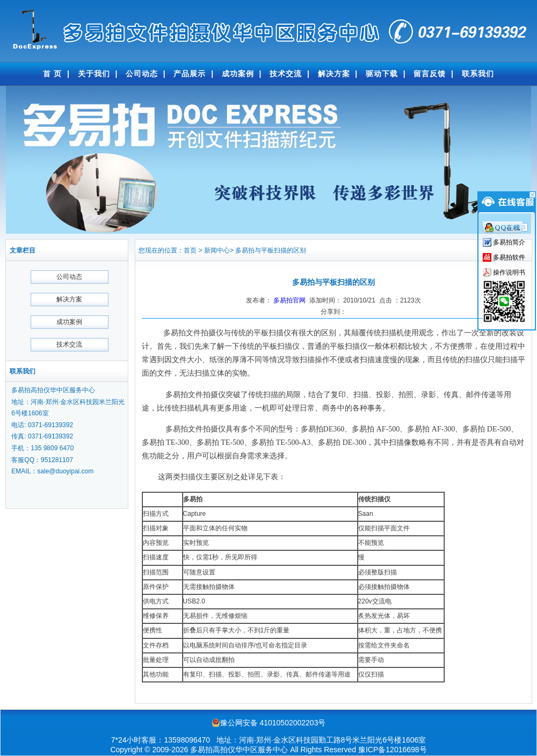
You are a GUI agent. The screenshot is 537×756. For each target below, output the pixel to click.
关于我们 (94, 74)
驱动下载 (382, 74)
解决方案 (334, 74)
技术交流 (286, 74)
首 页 (52, 74)
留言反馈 (430, 74)
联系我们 (478, 74)
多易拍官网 (289, 300)
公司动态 (142, 74)
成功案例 (238, 74)
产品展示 (190, 74)
